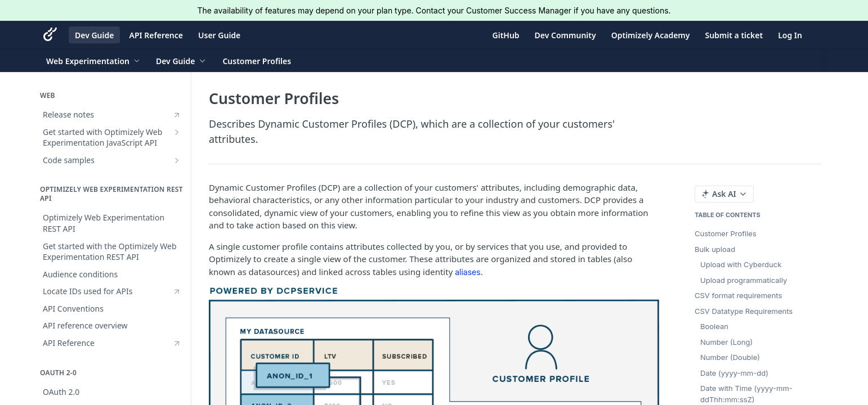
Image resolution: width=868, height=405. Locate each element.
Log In (790, 35)
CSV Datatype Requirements (744, 311)
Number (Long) (726, 342)
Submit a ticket (734, 35)
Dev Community (565, 35)
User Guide (219, 35)
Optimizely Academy (651, 35)
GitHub (506, 35)
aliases (467, 272)
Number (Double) (730, 357)
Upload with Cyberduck (741, 264)
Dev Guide (94, 35)
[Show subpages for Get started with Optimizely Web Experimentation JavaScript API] (177, 132)
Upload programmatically (744, 280)
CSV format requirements (738, 295)
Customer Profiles (726, 233)
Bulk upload (715, 249)
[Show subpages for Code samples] (177, 160)
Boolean (714, 326)
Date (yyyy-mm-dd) (734, 373)
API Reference (156, 35)
